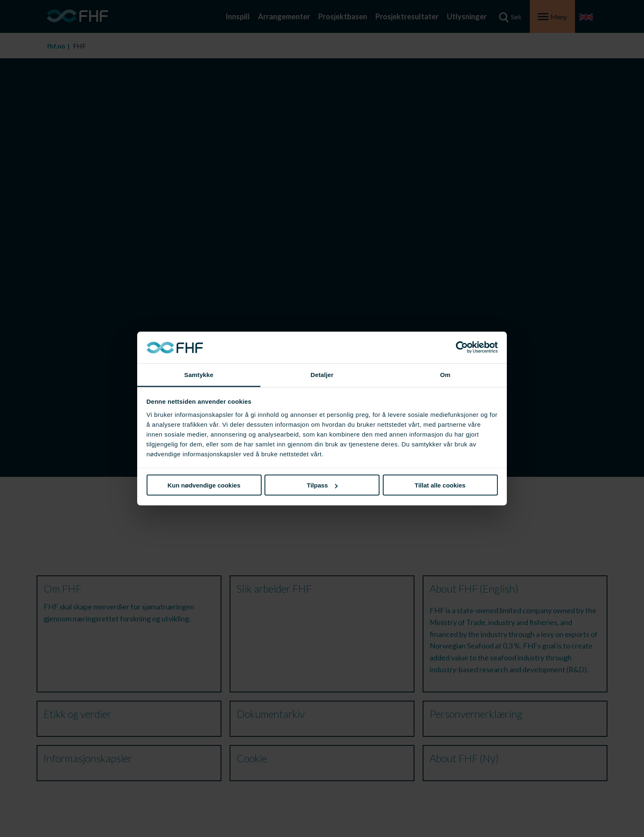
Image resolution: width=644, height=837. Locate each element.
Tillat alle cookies (440, 485)
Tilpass (322, 485)
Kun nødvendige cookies (204, 485)
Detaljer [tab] (322, 374)
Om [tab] (445, 374)
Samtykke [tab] (199, 374)
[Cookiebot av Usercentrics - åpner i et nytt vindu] (462, 347)
